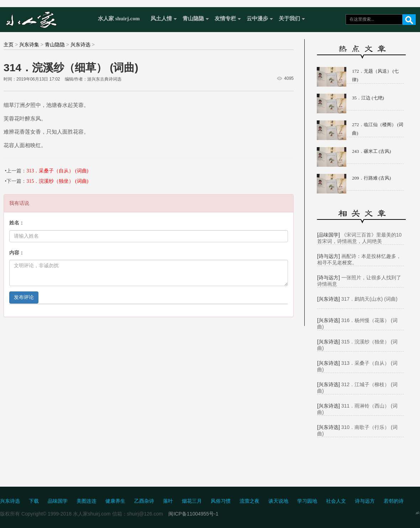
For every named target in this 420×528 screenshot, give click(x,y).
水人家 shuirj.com (119, 19)
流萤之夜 (250, 501)
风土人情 (161, 19)
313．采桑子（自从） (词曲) (57, 171)
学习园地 (307, 501)
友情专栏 (225, 19)
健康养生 (115, 501)
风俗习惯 (221, 501)
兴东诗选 (80, 45)
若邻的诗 (394, 501)
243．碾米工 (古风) (371, 151)
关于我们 (289, 19)
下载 (34, 501)
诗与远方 (365, 501)
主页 (9, 45)
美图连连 (86, 501)
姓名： (17, 223)
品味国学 (58, 501)
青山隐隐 (193, 19)
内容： (17, 253)
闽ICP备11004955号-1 (193, 514)
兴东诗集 (29, 45)
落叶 (168, 501)
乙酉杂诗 (144, 501)
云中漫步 (257, 19)
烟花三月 (192, 501)
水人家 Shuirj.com (47, 19)
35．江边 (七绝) (368, 98)
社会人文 (336, 501)
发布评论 (24, 297)
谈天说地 (278, 501)
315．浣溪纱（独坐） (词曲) (57, 181)
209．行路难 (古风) (371, 178)
